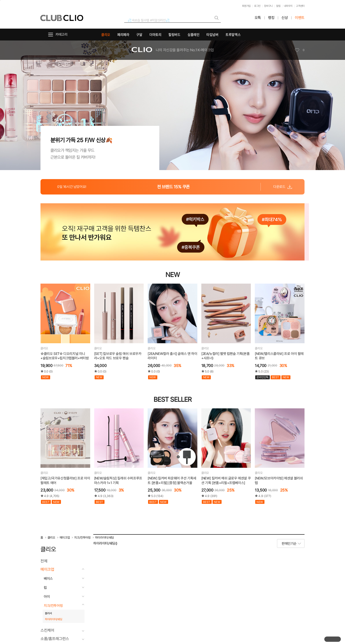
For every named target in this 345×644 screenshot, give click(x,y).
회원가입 (246, 6)
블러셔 (48, 613)
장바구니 (268, 6)
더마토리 (155, 35)
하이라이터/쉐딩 (105, 538)
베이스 (48, 579)
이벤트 (300, 18)
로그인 (257, 6)
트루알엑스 (233, 35)
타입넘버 (212, 35)
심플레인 (194, 35)
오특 (258, 18)
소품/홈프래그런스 (55, 639)
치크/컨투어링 (82, 538)
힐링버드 (174, 35)
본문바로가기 (0, 0)
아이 (47, 597)
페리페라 (123, 35)
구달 (139, 35)
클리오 (106, 35)
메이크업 (65, 538)
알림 (278, 6)
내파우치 (288, 6)
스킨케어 (47, 630)
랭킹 (271, 18)
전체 (44, 561)
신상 (285, 18)
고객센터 (300, 6)
